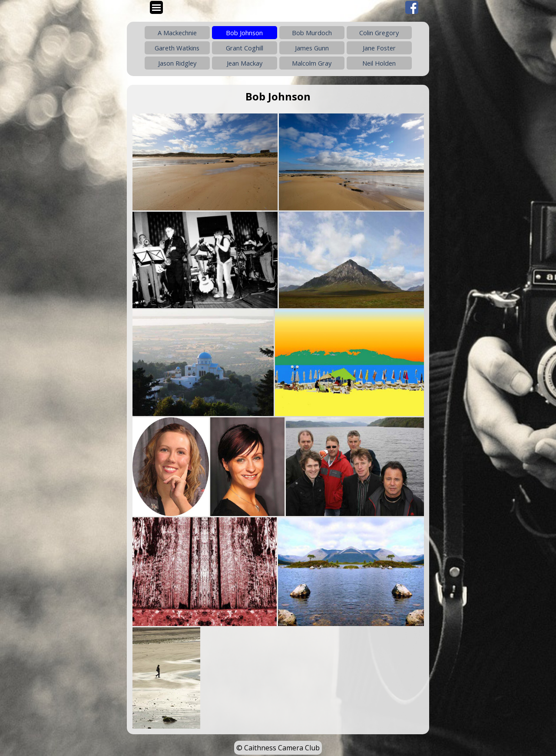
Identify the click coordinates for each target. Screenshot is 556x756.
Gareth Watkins (177, 48)
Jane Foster (379, 48)
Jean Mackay (245, 63)
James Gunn (312, 48)
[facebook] (412, 7)
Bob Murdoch (312, 33)
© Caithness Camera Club (278, 748)
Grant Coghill (245, 48)
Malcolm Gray (312, 63)
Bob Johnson (244, 33)
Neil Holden (379, 63)
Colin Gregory (379, 33)
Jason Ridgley (177, 63)
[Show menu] (156, 7)
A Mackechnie (177, 33)
